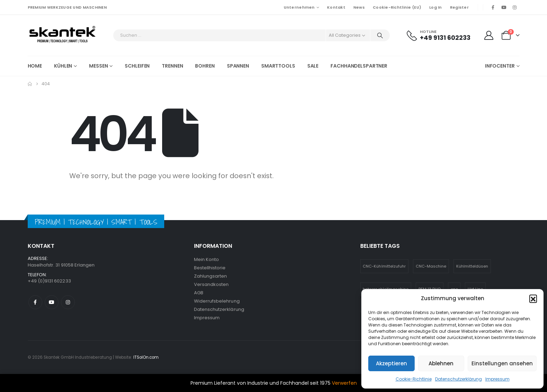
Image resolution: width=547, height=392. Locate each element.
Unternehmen (299, 7)
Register (459, 7)
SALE (313, 66)
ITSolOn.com (146, 357)
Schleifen (137, 66)
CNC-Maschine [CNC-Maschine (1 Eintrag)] (431, 266)
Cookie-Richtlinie (414, 379)
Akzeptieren (391, 363)
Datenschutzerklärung (458, 379)
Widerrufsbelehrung (217, 301)
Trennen (172, 66)
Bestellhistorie (210, 268)
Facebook (35, 302)
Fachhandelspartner (359, 66)
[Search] (380, 35)
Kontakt (336, 7)
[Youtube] (504, 7)
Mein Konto (207, 259)
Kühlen (63, 66)
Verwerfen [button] (344, 383)
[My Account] (489, 35)
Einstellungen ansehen (502, 363)
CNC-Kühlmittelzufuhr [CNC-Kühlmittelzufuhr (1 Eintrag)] (384, 266)
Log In (436, 7)
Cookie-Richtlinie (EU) (397, 7)
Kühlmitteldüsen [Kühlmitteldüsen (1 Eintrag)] (472, 266)
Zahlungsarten (211, 276)
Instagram (68, 302)
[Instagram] (515, 7)
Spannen (238, 66)
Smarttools (278, 66)
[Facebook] (493, 7)
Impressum (497, 379)
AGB (199, 293)
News (359, 7)
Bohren (205, 66)
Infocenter (500, 66)
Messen (98, 66)
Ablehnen (441, 363)
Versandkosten (211, 284)
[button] (533, 298)
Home (35, 66)
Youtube (52, 302)
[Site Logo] (62, 35)
